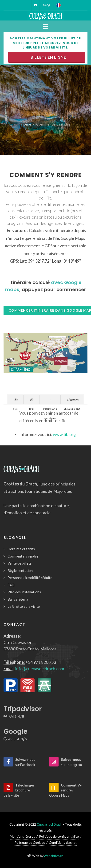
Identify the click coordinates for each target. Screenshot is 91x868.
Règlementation (20, 571)
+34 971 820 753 (41, 662)
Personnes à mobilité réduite (30, 578)
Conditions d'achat (63, 842)
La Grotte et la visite (24, 606)
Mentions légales (22, 836)
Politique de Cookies (30, 842)
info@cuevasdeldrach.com (40, 668)
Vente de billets (20, 563)
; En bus (16, 401)
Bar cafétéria (18, 599)
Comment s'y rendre (23, 556)
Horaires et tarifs (21, 549)
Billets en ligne (47, 57)
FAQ (11, 585)
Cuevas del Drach (49, 824)
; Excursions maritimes (50, 401)
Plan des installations (24, 592)
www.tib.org (64, 434)
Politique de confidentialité (59, 836)
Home (26, 124)
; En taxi (32, 401)
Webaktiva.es (53, 856)
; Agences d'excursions (72, 401)
